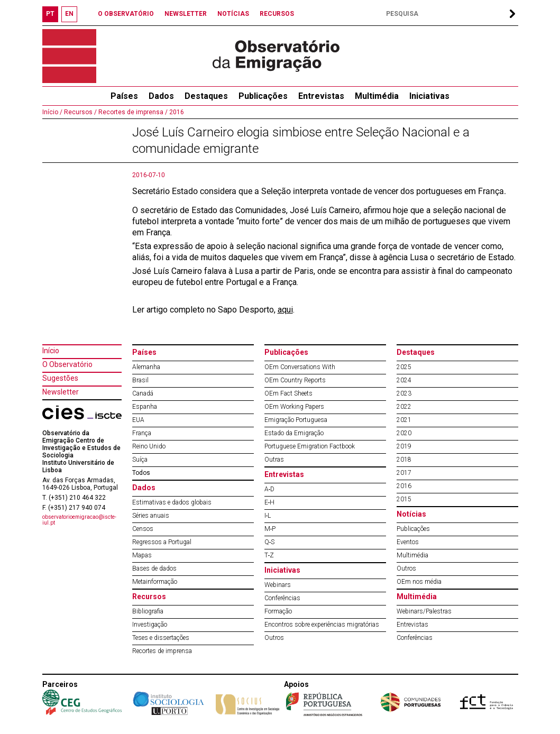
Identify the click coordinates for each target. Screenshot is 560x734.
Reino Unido (149, 446)
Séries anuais (151, 516)
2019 (404, 446)
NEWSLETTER (186, 14)
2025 (404, 367)
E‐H (270, 502)
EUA (138, 420)
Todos (141, 473)
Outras (274, 460)
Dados (161, 96)
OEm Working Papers (294, 407)
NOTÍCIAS (233, 14)
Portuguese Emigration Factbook (310, 446)
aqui (285, 310)
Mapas (142, 555)
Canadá (143, 393)
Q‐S (270, 542)
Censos (143, 529)
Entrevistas (321, 96)
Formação (278, 611)
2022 (404, 407)
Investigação (150, 625)
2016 (176, 112)
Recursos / (80, 112)
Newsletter (61, 392)
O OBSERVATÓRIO (126, 14)
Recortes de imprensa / (132, 112)
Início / (52, 112)
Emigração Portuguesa (296, 420)
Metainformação (155, 582)
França (142, 433)
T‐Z (269, 555)
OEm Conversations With (300, 367)
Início (51, 351)
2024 (404, 380)
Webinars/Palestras (424, 611)
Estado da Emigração (294, 433)
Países (144, 352)
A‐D (270, 489)
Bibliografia (148, 611)
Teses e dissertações (161, 638)
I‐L (268, 516)
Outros (274, 638)
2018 (404, 460)
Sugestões (60, 378)
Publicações (263, 96)
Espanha (145, 407)
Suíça (140, 460)
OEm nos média (419, 582)
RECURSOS (277, 14)
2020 (404, 433)
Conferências (282, 598)
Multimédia (377, 96)
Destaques (206, 96)
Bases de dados (154, 568)
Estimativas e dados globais (172, 502)
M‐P (270, 529)
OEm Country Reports (295, 380)
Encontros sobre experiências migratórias (322, 625)
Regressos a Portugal (162, 542)
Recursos (149, 597)
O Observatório (67, 364)
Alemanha (146, 367)
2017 (404, 473)
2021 (404, 420)
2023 (404, 393)
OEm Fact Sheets (288, 393)
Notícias (411, 514)
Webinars (278, 585)
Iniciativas (429, 96)
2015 (404, 499)
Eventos (408, 542)
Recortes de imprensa (162, 651)
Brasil (140, 380)
